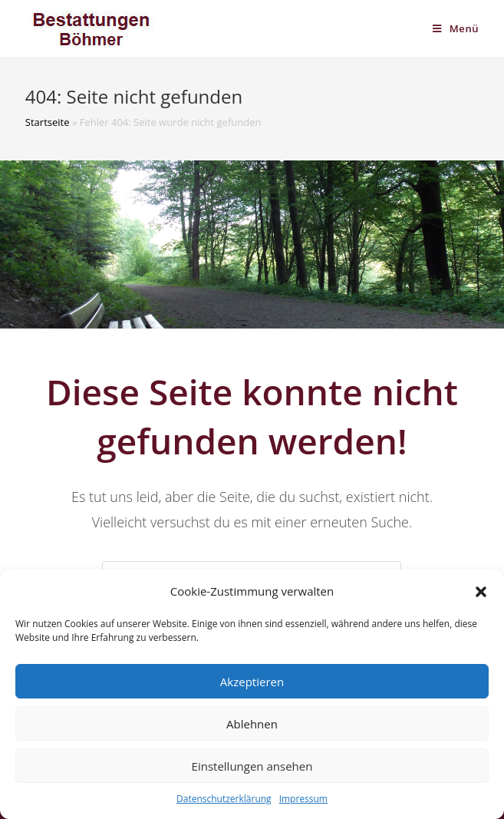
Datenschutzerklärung (224, 799)
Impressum (303, 799)
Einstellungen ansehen (252, 766)
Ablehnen (252, 724)
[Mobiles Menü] (456, 28)
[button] (481, 592)
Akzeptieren (252, 682)
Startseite (48, 122)
